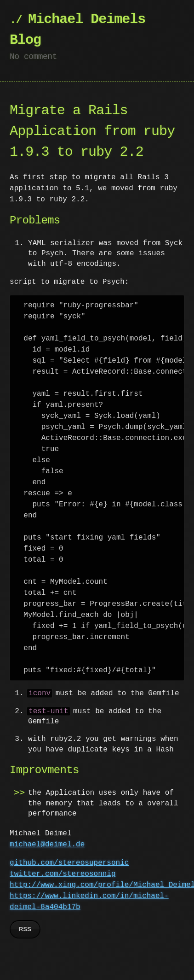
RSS (25, 929)
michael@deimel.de (47, 845)
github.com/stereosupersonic (69, 863)
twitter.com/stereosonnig (63, 874)
